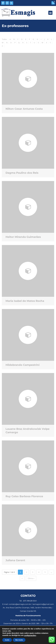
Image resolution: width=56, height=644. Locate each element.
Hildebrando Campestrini (23, 365)
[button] (11, 3)
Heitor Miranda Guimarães (23, 237)
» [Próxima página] (22, 578)
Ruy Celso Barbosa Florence (24, 496)
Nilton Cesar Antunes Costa (24, 109)
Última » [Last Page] (31, 578)
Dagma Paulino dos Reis (22, 173)
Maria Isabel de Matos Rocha (25, 301)
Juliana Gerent (15, 560)
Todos (4, 39)
